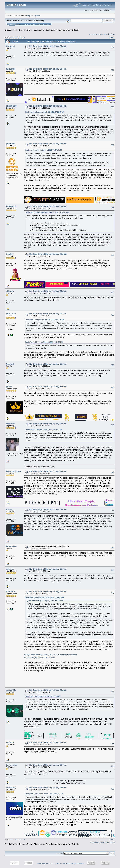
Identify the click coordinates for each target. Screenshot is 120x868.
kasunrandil (12, 765)
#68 (112, 315)
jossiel (9, 387)
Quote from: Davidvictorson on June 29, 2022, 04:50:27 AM (47, 212)
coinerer (10, 569)
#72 (112, 473)
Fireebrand (11, 546)
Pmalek (10, 254)
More (48, 24)
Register (40, 24)
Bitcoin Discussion (35, 30)
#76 (112, 593)
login (29, 16)
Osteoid (10, 364)
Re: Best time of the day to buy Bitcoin (48, 46)
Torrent (41, 20)
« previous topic (96, 34)
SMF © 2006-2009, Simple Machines (70, 863)
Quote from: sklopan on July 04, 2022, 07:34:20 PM (44, 342)
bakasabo (11, 69)
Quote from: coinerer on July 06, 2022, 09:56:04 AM (44, 794)
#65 (112, 208)
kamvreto (11, 424)
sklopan (10, 291)
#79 (112, 766)
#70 (112, 388)
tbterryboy (11, 788)
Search (26, 24)
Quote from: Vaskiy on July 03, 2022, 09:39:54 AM (43, 150)
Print (111, 37)
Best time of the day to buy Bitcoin (62, 30)
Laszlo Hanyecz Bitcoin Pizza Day (40, 657)
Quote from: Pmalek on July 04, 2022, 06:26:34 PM (44, 430)
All (24, 37)
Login (32, 24)
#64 (112, 145)
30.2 (35, 20)
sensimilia (11, 690)
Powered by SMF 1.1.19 (45, 863)
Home (12, 24)
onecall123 (11, 106)
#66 (112, 255)
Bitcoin (22, 30)
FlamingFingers (14, 471)
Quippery (11, 46)
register (37, 16)
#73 (112, 511)
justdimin (11, 144)
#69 (112, 365)
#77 (112, 691)
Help (19, 24)
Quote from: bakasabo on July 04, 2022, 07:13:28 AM (45, 112)
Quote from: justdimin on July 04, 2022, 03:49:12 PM (44, 598)
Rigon (9, 509)
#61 (112, 47)
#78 (112, 744)
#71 (112, 425)
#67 (112, 292)
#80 (112, 789)
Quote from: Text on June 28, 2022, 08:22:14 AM (43, 696)
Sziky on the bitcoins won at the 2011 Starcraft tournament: (51, 655)
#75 (112, 570)
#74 (112, 548)
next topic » (109, 34)
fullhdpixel (11, 206)
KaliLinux (11, 592)
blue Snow (11, 314)
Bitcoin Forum (11, 30)
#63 (112, 107)
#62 (112, 70)
